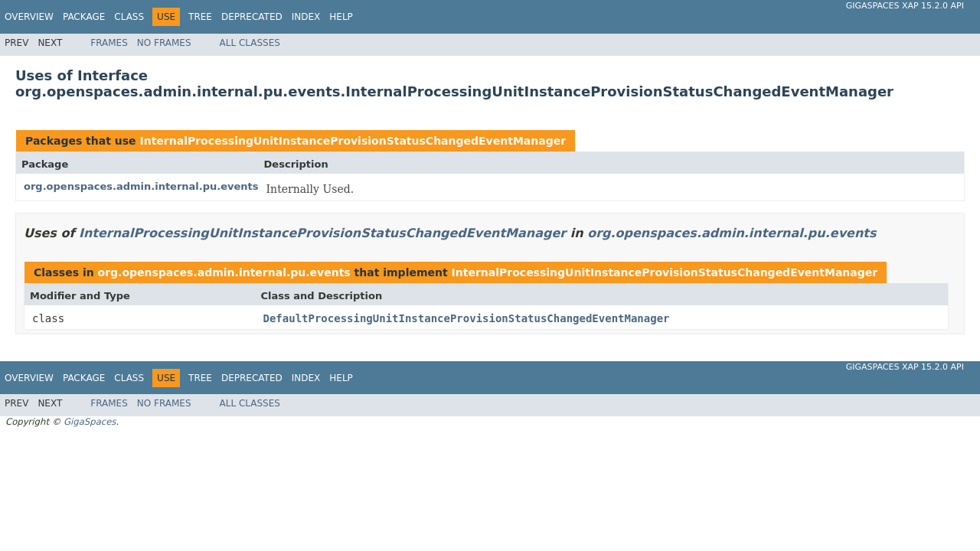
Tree (200, 17)
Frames (109, 43)
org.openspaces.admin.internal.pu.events (141, 186)
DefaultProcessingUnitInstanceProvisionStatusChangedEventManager (467, 318)
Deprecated (252, 17)
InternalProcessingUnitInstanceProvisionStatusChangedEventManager (353, 141)
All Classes (250, 43)
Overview (29, 17)
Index (306, 17)
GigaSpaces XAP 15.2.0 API (905, 6)
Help (341, 17)
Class (129, 17)
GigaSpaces (90, 422)
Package (84, 17)
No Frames (164, 43)
